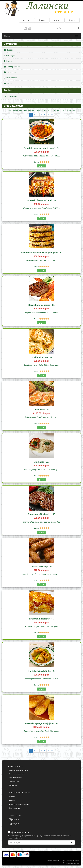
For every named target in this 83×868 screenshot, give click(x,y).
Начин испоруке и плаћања (18, 770)
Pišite (42, 20)
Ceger (27, 20)
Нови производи (14, 808)
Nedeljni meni (11, 78)
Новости (12, 801)
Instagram (14, 824)
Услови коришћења (15, 778)
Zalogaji (8, 50)
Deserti (8, 61)
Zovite (57, 20)
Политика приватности (17, 774)
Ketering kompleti (12, 67)
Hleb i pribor (10, 72)
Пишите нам (13, 785)
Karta (72, 20)
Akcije (8, 83)
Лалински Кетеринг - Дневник (19, 804)
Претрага (12, 797)
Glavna (7, 36)
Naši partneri (11, 96)
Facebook (14, 820)
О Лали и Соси (14, 781)
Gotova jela (10, 56)
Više (41, 166)
